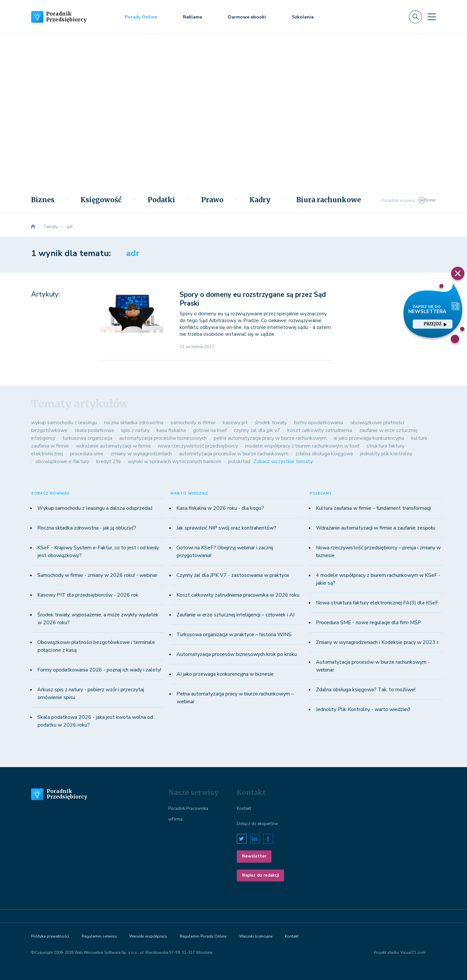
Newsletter (254, 856)
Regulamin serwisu (99, 936)
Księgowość (101, 200)
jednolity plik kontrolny (386, 454)
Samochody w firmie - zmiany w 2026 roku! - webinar (97, 575)
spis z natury (135, 430)
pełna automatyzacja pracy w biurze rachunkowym (270, 438)
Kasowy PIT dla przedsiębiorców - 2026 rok (88, 595)
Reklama (192, 17)
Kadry (260, 200)
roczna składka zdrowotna (134, 423)
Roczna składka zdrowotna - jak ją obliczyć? (87, 528)
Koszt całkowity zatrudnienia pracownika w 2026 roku (238, 595)
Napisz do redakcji (260, 875)
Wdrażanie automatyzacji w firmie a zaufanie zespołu (376, 528)
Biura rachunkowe (329, 200)
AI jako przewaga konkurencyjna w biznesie (225, 674)
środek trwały (271, 423)
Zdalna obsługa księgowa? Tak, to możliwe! (366, 690)
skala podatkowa (94, 430)
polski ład (239, 461)
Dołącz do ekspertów (257, 824)
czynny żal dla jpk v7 (257, 430)
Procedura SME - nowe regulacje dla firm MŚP (369, 623)
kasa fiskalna (171, 430)
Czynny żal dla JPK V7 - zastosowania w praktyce (233, 575)
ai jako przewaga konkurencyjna (369, 438)
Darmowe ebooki (247, 17)
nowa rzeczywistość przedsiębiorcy (198, 446)
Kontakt (244, 809)
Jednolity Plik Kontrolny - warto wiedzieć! (363, 709)
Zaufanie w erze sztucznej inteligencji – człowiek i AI (235, 615)
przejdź (435, 324)
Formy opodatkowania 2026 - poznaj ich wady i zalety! (99, 670)
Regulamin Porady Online (203, 936)
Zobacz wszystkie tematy (283, 461)
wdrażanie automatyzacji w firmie (113, 446)
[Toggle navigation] (432, 17)
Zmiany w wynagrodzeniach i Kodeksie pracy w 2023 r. (378, 642)
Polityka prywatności (50, 936)
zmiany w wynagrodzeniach (141, 454)
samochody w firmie (193, 423)
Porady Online (141, 17)
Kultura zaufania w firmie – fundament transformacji (373, 508)
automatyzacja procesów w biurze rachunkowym (234, 454)
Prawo (212, 200)
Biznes (43, 200)
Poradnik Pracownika (188, 809)
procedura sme (87, 454)
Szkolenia (303, 17)
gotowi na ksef (210, 430)
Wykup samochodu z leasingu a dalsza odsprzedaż (95, 508)
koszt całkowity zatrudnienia (320, 430)
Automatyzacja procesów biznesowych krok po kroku (237, 654)
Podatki (161, 200)
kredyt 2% (108, 461)
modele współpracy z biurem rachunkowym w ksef (302, 446)
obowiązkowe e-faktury (62, 461)
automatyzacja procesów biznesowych (163, 438)
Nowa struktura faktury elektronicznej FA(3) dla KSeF (377, 603)
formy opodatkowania (318, 423)
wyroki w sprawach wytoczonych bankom (174, 461)
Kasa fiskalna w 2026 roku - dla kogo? (220, 508)
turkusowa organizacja (87, 438)
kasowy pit (235, 423)
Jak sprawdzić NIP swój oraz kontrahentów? (226, 528)
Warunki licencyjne (256, 936)
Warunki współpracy (148, 936)
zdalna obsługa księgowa (324, 454)
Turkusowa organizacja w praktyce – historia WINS (234, 635)
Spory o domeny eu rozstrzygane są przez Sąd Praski (253, 299)
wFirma (175, 819)
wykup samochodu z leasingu (64, 423)
